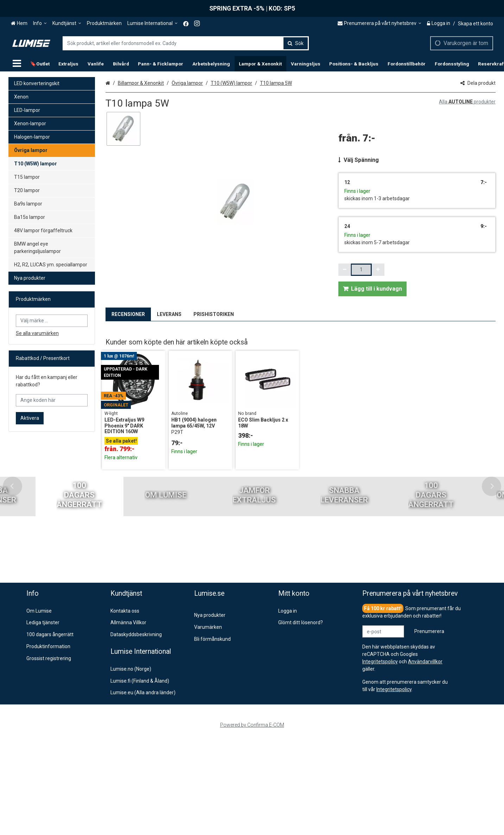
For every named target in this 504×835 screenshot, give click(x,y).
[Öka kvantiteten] (378, 270)
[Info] (40, 23)
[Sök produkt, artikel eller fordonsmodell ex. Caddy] (186, 43)
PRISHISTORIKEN (214, 314)
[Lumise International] (152, 23)
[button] (394, 689)
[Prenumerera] (429, 631)
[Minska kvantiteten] (345, 270)
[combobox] (186, 43)
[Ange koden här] (52, 400)
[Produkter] (17, 64)
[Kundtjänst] (67, 23)
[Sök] (296, 43)
